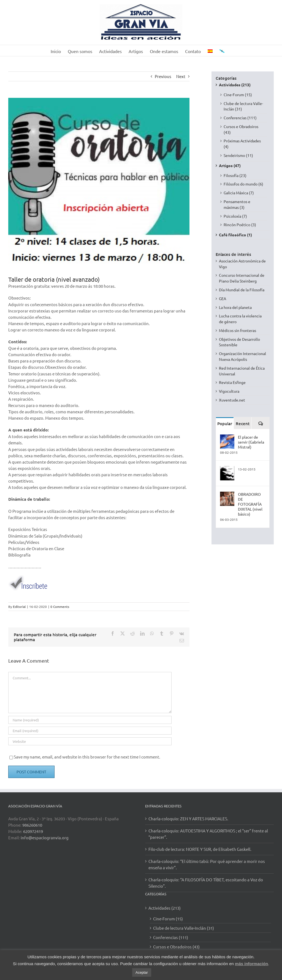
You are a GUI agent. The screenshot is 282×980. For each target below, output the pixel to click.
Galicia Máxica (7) (239, 193)
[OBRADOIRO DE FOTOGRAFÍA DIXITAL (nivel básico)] (227, 494)
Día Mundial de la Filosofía (242, 290)
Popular (225, 423)
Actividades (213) (235, 85)
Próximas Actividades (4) (242, 144)
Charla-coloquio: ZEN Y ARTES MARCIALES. (188, 819)
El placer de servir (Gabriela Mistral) (251, 442)
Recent (243, 423)
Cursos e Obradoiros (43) (241, 129)
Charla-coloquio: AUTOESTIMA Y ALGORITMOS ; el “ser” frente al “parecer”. (208, 834)
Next (181, 76)
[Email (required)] (90, 731)
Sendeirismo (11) (238, 155)
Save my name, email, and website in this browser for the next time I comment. (87, 757)
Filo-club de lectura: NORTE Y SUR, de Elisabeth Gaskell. (200, 849)
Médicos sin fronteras (238, 330)
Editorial (19, 607)
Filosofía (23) (235, 175)
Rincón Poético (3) (240, 225)
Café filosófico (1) (235, 235)
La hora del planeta (235, 307)
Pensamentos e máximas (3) (237, 204)
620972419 (33, 831)
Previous (163, 76)
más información (251, 964)
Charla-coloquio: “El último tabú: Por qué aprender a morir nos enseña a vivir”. (207, 864)
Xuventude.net (232, 400)
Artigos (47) (230, 165)
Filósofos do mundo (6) (243, 184)
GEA (223, 298)
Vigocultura (229, 391)
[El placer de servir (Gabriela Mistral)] (227, 437)
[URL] (90, 741)
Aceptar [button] (142, 972)
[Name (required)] (90, 720)
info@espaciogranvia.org (45, 838)
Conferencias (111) (240, 118)
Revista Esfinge (232, 382)
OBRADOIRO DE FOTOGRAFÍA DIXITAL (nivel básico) (250, 504)
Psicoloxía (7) (235, 216)
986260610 (32, 825)
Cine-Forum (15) (238, 95)
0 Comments (60, 607)
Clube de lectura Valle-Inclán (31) (243, 106)
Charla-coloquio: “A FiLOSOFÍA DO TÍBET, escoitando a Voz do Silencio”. (206, 883)
